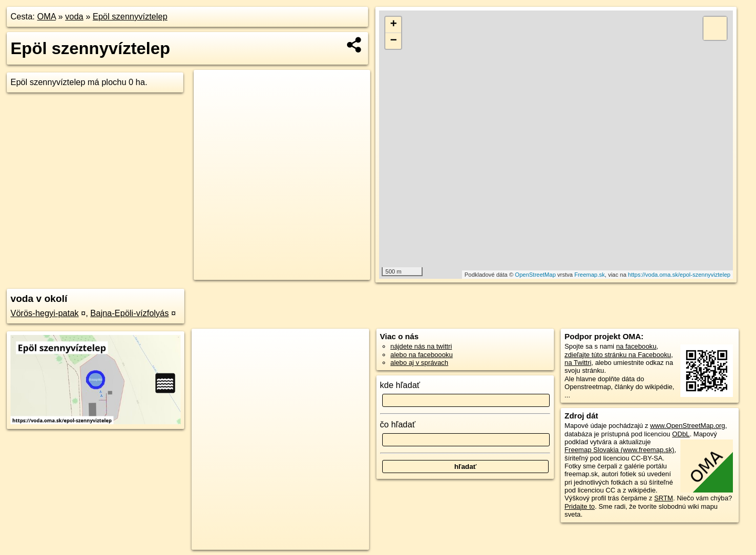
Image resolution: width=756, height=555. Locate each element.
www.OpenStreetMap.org (687, 426)
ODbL (681, 434)
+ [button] (393, 25)
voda (74, 17)
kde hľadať (400, 385)
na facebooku (636, 346)
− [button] (393, 41)
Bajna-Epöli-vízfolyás (129, 313)
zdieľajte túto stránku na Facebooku (618, 355)
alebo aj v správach (419, 363)
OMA (47, 17)
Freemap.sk (590, 275)
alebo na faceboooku (422, 355)
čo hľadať (398, 425)
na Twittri (578, 363)
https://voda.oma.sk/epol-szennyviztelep (679, 275)
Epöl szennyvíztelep (130, 17)
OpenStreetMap (535, 275)
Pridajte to (580, 506)
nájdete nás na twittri (421, 346)
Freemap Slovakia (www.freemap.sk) (619, 450)
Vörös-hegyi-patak (45, 313)
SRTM (664, 498)
